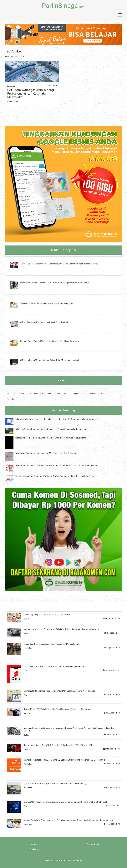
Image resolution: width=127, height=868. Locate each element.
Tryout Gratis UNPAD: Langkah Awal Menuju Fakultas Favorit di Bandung (55, 784)
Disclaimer (34, 849)
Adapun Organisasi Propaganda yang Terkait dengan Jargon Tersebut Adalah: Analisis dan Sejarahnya (69, 820)
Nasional (104, 394)
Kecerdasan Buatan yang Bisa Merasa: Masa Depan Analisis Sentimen (46, 453)
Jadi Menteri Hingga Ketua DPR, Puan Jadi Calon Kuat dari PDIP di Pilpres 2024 (58, 745)
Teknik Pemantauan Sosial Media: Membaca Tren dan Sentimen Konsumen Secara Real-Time (56, 465)
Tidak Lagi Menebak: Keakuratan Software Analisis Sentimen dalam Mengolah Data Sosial (55, 476)
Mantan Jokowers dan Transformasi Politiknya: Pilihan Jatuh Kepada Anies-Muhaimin (61, 629)
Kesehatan (11, 86)
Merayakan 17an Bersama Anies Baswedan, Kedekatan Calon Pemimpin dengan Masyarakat (61, 264)
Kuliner (57, 394)
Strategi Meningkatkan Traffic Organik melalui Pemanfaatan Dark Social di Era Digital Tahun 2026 (66, 802)
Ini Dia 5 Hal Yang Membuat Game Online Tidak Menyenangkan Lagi (49, 360)
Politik (66, 394)
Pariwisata (34, 394)
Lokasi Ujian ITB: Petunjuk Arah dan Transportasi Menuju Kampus (52, 644)
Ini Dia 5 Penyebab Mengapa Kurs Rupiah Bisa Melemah (44, 322)
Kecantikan (46, 394)
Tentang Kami (93, 844)
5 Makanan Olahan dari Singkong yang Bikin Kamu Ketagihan (46, 303)
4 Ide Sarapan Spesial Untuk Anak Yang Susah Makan (47, 615)
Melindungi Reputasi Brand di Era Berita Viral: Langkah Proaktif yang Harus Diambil (51, 438)
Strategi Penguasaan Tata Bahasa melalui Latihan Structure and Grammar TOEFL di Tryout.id (64, 760)
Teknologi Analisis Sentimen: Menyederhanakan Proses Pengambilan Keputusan (50, 429)
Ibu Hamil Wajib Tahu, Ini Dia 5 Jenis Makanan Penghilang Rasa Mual (49, 341)
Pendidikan (11, 399)
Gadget (75, 394)
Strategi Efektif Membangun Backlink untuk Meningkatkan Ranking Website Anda (59, 691)
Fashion (10, 394)
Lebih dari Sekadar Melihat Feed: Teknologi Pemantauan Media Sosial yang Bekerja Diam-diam (56, 419)
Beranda (34, 844)
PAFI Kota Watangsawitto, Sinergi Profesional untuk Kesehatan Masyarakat (31, 94)
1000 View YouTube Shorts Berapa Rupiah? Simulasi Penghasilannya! (54, 666)
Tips (83, 394)
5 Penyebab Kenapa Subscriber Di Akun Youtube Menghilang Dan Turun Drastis (54, 283)
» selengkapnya (13, 101)
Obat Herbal (22, 394)
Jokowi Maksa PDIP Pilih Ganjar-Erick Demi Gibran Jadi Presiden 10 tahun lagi (57, 709)
